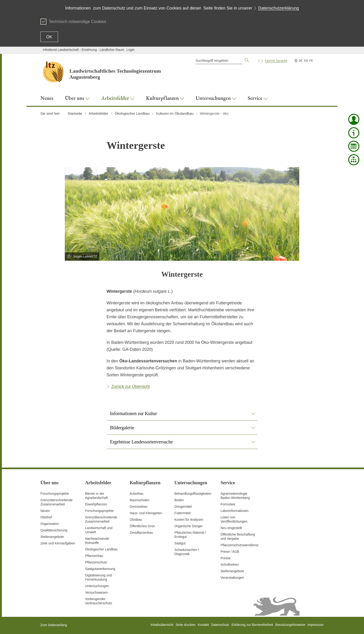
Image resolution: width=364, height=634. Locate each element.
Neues (45, 511)
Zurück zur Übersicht (130, 387)
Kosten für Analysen (189, 520)
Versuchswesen (96, 592)
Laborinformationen (235, 511)
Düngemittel (183, 507)
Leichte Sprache (276, 61)
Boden (179, 500)
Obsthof (46, 517)
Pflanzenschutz (96, 562)
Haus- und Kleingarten (146, 513)
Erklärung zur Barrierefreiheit (252, 625)
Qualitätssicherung (54, 530)
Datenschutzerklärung (278, 8)
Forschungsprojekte (55, 494)
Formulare (228, 504)
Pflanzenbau (94, 556)
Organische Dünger (188, 526)
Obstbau (136, 520)
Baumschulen (140, 500)
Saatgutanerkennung (100, 569)
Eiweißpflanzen (96, 504)
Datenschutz (220, 625)
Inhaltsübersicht (162, 625)
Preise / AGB (230, 552)
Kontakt (203, 625)
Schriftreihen (230, 565)
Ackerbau (137, 494)
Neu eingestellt (231, 528)
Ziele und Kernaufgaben (58, 543)
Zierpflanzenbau (141, 533)
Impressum (316, 625)
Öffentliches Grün (142, 526)
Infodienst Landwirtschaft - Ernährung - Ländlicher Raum (83, 50)
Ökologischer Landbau (101, 549)
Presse (226, 558)
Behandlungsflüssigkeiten (193, 494)
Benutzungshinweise (290, 625)
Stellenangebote (52, 537)
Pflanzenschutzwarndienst (239, 545)
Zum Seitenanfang (54, 625)
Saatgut (180, 543)
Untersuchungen (97, 586)
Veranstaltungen (232, 578)
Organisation (50, 524)
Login (130, 50)
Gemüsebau (139, 507)
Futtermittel (182, 513)
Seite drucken (185, 625)
